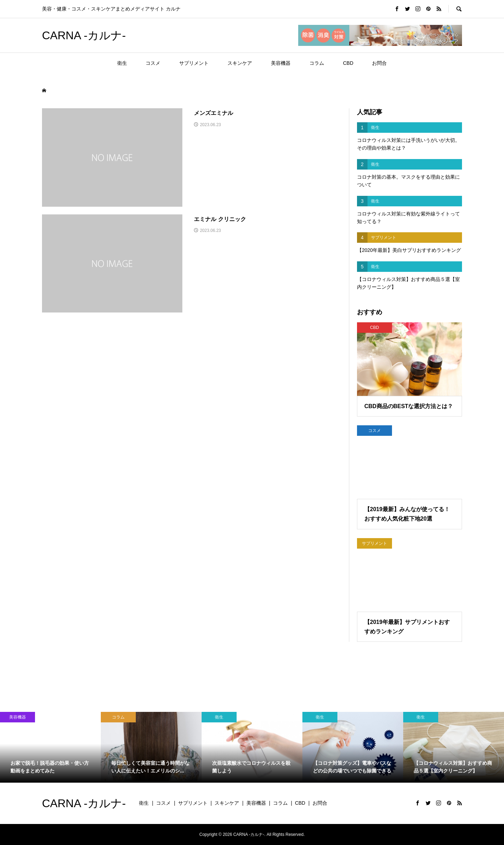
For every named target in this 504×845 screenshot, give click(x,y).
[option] (50, 747)
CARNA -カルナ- (84, 35)
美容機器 (281, 63)
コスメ (153, 63)
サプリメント (194, 63)
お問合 (379, 63)
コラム (317, 63)
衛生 (122, 63)
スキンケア (240, 63)
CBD (348, 63)
